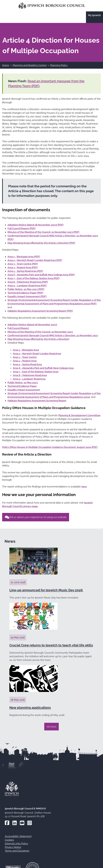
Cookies (9, 840)
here (84, 487)
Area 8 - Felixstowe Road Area (30, 375)
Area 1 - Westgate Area (26, 350)
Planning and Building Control (30, 65)
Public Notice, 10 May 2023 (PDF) (26, 289)
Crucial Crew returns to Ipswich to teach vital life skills (51, 645)
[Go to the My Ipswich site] (94, 17)
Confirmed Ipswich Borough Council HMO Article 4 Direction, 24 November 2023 (53, 335)
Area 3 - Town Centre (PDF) (23, 264)
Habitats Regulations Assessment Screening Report (37, 401)
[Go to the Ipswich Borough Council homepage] (52, 6)
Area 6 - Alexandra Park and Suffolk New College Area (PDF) (41, 275)
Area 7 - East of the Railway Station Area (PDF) (33, 278)
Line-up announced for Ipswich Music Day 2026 (46, 590)
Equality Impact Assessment (24, 390)
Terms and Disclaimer (17, 851)
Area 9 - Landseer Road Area (29, 379)
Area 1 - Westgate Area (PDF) (24, 257)
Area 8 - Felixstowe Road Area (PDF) (28, 282)
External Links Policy (16, 844)
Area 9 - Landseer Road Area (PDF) (27, 286)
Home (6, 65)
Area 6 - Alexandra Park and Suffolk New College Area (43, 368)
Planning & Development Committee (79, 415)
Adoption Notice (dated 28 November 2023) (32, 325)
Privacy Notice (13, 847)
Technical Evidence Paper (22, 386)
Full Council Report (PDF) (21, 228)
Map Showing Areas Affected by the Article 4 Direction (38, 339)
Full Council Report (18, 328)
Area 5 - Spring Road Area (27, 364)
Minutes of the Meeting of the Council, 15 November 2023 (40, 332)
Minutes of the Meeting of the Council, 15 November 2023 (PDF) (43, 232)
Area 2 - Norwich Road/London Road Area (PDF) (35, 260)
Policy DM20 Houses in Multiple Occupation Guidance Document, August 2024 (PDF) (50, 447)
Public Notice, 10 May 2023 (23, 383)
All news (51, 727)
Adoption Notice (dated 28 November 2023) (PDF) (35, 225)
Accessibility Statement (18, 836)
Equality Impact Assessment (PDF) (27, 296)
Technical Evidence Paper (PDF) (25, 293)
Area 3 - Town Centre (25, 357)
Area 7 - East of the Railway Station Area (36, 372)
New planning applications (30, 708)
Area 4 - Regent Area (25, 361)
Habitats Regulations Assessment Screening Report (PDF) (40, 311)
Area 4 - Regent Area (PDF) (23, 267)
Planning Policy (59, 65)
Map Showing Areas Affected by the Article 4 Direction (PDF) (41, 243)
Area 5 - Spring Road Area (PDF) (25, 271)
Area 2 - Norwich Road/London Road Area (37, 354)
